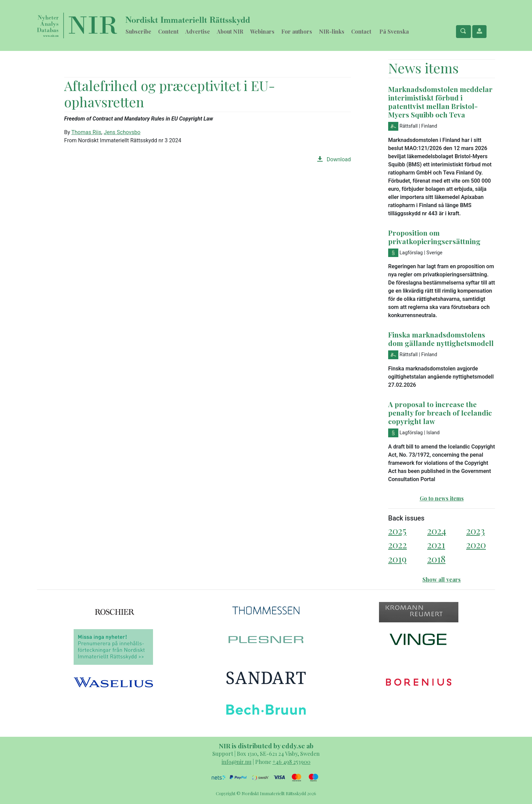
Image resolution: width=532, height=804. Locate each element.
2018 (436, 559)
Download (334, 159)
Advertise (198, 31)
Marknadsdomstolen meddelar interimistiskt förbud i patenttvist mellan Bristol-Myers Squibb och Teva (440, 102)
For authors (297, 31)
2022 (397, 544)
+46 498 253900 (291, 762)
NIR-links (332, 31)
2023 (476, 531)
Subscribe (138, 31)
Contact (361, 31)
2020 (476, 544)
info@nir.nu (236, 762)
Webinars (262, 31)
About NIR (230, 31)
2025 (397, 531)
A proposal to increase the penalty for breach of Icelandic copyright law (440, 413)
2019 (397, 559)
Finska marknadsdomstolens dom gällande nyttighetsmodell (441, 339)
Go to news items (442, 498)
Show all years (442, 579)
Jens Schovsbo (122, 132)
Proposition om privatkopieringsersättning (434, 237)
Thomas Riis (86, 132)
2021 (436, 544)
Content (168, 31)
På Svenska (394, 31)
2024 (437, 531)
